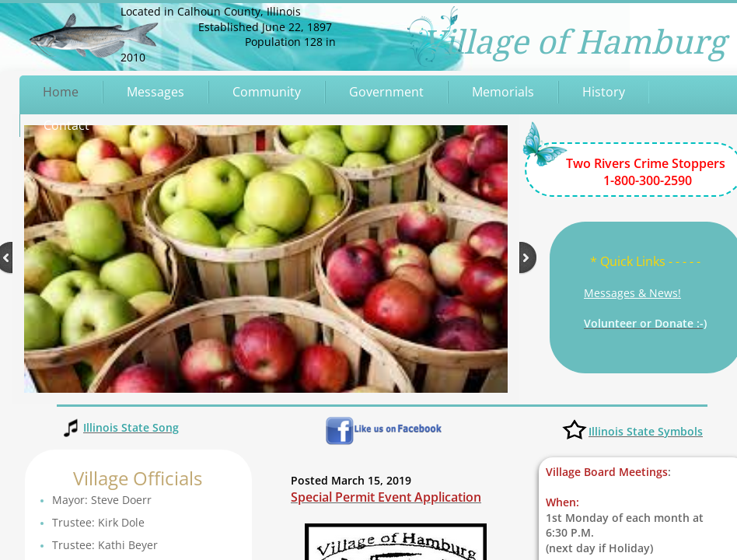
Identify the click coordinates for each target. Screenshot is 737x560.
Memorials (503, 92)
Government (386, 92)
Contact (66, 125)
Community (267, 92)
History (604, 92)
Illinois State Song (131, 427)
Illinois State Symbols (646, 431)
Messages (155, 92)
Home (61, 92)
